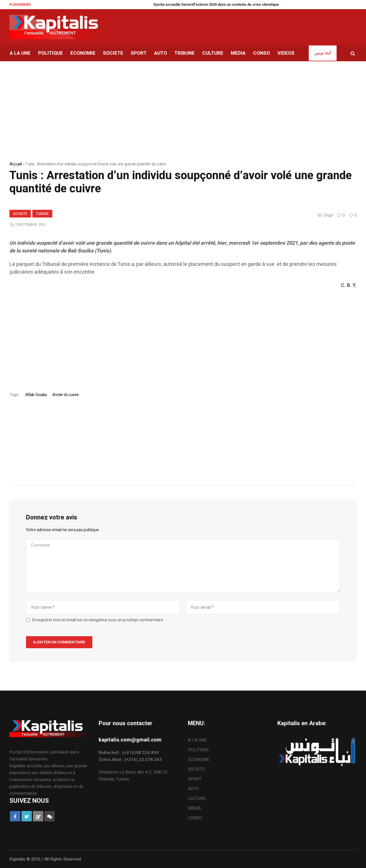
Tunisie (42, 214)
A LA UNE (197, 740)
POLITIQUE (198, 750)
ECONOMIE (199, 760)
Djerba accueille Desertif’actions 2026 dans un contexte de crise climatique (222, 5)
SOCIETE (20, 214)
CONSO (195, 818)
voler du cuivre (67, 395)
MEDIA (194, 808)
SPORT (195, 779)
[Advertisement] (181, 335)
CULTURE (197, 798)
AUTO (193, 789)
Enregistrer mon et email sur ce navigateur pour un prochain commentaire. (98, 620)
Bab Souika (37, 395)
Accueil (16, 164)
